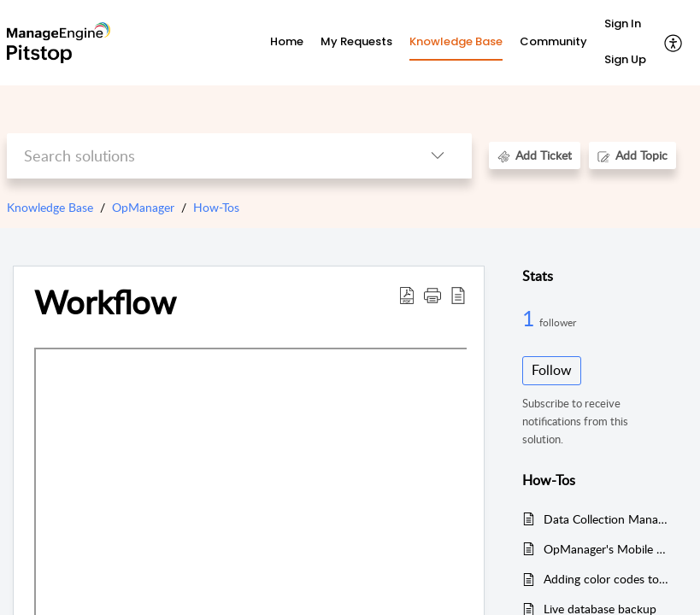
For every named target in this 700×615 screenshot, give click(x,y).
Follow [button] (552, 370)
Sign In (623, 23)
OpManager (143, 207)
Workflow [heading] (105, 302)
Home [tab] (287, 41)
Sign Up (625, 59)
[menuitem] (625, 25)
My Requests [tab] (356, 41)
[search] (205, 156)
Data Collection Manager (607, 519)
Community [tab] (553, 41)
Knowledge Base (50, 207)
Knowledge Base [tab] (456, 41)
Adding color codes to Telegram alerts (607, 579)
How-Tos (216, 207)
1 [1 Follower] (531, 318)
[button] (674, 43)
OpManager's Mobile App (607, 549)
